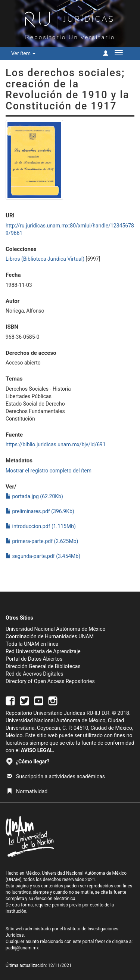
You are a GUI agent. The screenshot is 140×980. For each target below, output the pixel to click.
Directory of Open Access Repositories (50, 681)
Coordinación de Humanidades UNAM (50, 636)
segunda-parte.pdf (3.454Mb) (43, 556)
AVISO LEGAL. (38, 750)
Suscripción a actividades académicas (56, 776)
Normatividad (27, 791)
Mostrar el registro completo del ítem (49, 471)
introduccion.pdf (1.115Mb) (41, 526)
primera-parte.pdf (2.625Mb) (42, 541)
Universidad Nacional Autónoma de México (56, 629)
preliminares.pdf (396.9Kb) (40, 511)
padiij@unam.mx (22, 948)
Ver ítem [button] (23, 53)
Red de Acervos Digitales (34, 674)
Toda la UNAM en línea (32, 644)
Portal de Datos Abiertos (34, 659)
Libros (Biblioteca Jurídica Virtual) (45, 259)
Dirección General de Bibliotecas (43, 666)
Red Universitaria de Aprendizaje (43, 651)
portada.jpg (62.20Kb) (34, 496)
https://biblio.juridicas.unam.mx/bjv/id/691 (56, 444)
